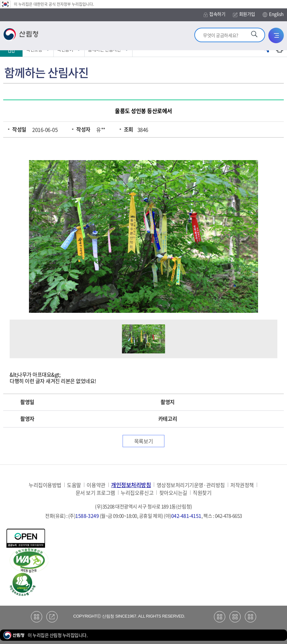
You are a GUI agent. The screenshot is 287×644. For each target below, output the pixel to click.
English (273, 14)
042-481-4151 (186, 516)
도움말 (74, 485)
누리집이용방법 (45, 485)
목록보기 (143, 441)
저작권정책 (242, 485)
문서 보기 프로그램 (95, 493)
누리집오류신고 (137, 493)
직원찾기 (202, 493)
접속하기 (214, 14)
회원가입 (244, 14)
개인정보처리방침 (131, 485)
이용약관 (96, 485)
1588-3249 (87, 516)
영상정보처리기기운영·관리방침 (191, 485)
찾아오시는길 (173, 493)
